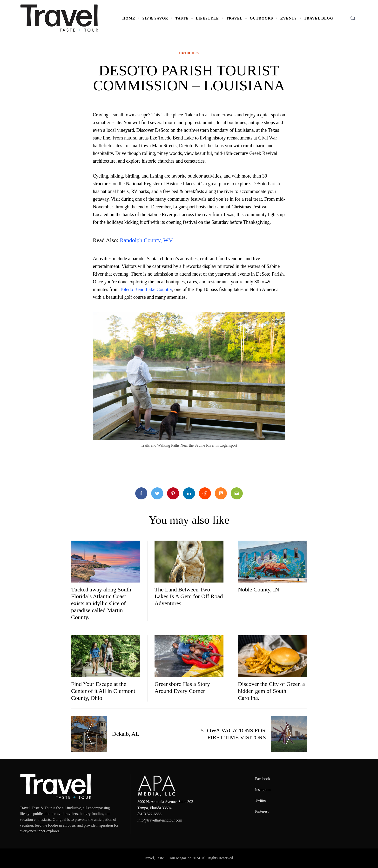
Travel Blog (319, 18)
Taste (182, 18)
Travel (234, 18)
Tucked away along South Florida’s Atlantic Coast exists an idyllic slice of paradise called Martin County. (101, 603)
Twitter (261, 800)
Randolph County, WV (146, 240)
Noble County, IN (259, 590)
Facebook (263, 779)
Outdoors (261, 18)
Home (129, 18)
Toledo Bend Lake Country (146, 289)
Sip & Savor (155, 18)
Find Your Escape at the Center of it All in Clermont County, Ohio (103, 691)
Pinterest (262, 811)
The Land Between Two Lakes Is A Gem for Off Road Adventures (189, 596)
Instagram (263, 790)
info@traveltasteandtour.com (160, 820)
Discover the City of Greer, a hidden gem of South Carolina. (271, 691)
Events (289, 18)
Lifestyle (207, 18)
